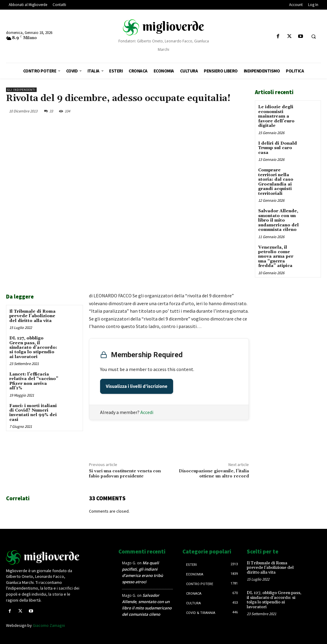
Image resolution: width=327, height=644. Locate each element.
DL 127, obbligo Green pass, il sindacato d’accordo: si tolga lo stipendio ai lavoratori (33, 348)
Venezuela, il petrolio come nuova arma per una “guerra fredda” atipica (276, 256)
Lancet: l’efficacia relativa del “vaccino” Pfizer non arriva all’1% (34, 381)
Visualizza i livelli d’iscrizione (137, 386)
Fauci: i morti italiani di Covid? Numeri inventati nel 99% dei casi (33, 413)
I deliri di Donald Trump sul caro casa (278, 148)
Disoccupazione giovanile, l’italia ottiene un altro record (214, 474)
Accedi (147, 412)
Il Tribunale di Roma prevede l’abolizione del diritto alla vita (32, 316)
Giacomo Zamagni (49, 625)
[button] (313, 37)
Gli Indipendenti (21, 90)
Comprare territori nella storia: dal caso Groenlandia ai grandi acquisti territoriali (276, 181)
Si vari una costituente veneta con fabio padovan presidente (125, 474)
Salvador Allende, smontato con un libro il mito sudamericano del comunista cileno (278, 220)
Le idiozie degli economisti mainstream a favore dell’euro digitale (276, 116)
